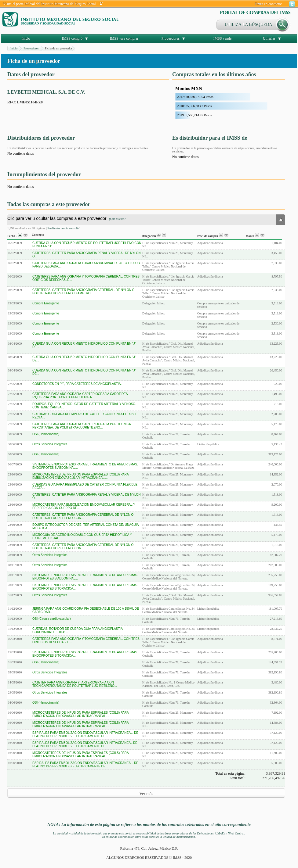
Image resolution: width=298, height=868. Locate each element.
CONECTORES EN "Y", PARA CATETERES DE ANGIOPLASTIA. (77, 384)
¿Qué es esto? (117, 219)
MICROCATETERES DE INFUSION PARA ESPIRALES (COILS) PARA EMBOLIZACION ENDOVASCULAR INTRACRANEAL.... (80, 714)
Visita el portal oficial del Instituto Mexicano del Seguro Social (49, 4)
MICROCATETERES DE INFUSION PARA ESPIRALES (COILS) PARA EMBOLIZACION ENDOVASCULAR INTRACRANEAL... (80, 755)
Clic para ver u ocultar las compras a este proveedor (66, 218)
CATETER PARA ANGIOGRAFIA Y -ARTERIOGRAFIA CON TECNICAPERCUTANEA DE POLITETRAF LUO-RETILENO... (75, 684)
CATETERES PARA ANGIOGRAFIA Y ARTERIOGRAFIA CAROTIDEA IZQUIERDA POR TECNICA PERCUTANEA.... (80, 396)
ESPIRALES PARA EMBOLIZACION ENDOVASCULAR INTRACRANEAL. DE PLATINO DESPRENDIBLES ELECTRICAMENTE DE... (85, 734)
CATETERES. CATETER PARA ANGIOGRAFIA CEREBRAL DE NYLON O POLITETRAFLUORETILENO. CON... (83, 516)
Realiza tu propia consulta (63, 228)
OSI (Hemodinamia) (46, 434)
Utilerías (269, 38)
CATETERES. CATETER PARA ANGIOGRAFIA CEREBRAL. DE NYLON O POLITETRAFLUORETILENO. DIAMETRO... (84, 292)
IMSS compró (72, 38)
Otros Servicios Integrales (50, 444)
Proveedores (171, 38)
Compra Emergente (46, 303)
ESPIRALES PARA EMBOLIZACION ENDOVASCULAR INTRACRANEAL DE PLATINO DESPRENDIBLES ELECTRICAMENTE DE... (85, 744)
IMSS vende (223, 38)
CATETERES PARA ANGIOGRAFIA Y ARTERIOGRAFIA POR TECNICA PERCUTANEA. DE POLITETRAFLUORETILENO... (82, 426)
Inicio (26, 38)
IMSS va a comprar (124, 38)
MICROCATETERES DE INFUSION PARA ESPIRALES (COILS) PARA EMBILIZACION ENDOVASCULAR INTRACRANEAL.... (80, 476)
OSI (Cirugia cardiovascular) (52, 619)
